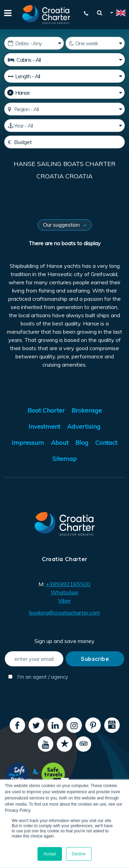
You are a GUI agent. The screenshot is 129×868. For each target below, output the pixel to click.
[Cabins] (64, 60)
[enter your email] (34, 659)
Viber (64, 601)
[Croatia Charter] (46, 15)
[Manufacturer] (64, 93)
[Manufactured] (64, 126)
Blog (82, 443)
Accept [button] (50, 854)
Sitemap (64, 459)
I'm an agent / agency (36, 677)
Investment (44, 426)
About (60, 443)
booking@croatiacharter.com (64, 613)
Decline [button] (79, 854)
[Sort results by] (65, 225)
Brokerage (87, 410)
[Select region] (64, 109)
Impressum (28, 443)
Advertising (84, 426)
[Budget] (64, 142)
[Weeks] (95, 43)
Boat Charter (46, 410)
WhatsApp (65, 592)
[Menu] (7, 12)
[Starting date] (34, 43)
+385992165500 (68, 584)
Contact (106, 443)
